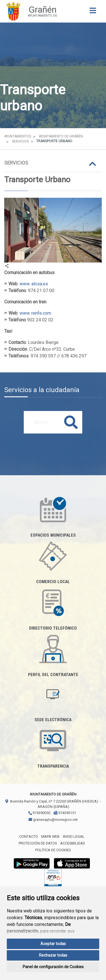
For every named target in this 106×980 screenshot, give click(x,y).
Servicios (20, 141)
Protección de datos (38, 843)
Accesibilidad (73, 843)
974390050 (39, 813)
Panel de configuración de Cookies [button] (53, 967)
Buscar (71, 422)
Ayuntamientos (18, 136)
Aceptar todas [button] (53, 944)
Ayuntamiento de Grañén (61, 136)
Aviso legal (74, 836)
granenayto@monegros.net (53, 820)
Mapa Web (50, 836)
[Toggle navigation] (93, 12)
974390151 (65, 813)
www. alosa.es (34, 284)
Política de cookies (53, 850)
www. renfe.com (35, 313)
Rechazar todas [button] (53, 955)
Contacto (29, 836)
